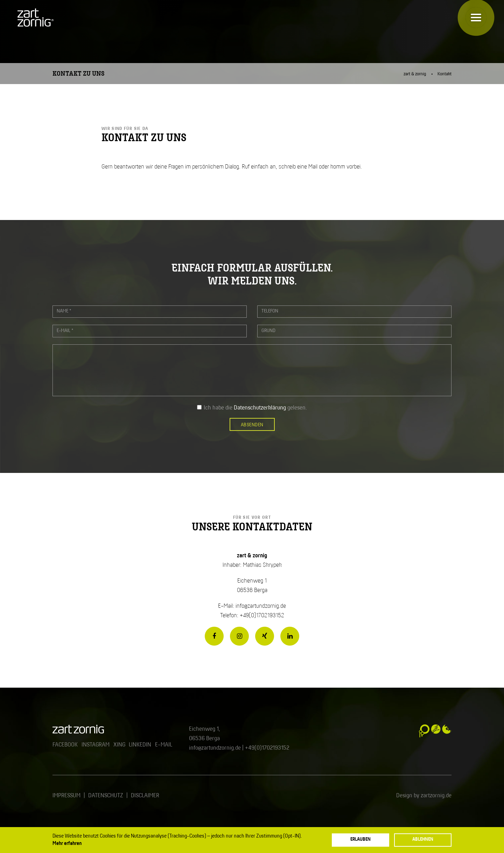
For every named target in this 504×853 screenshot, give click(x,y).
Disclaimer (145, 796)
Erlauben (360, 840)
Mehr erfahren (67, 844)
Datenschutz (106, 796)
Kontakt (444, 74)
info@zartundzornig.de (261, 606)
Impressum (66, 796)
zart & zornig (415, 74)
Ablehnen (423, 840)
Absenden (252, 425)
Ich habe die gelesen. (255, 408)
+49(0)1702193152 (267, 748)
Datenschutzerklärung (260, 408)
